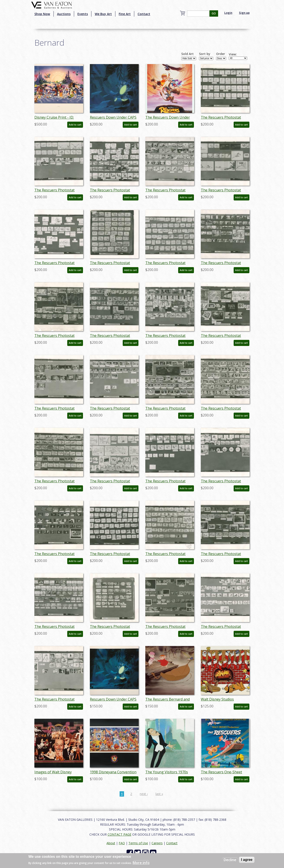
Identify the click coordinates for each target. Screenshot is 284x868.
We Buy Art (103, 14)
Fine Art (125, 14)
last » (159, 794)
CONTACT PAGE (119, 834)
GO (214, 13)
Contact (144, 14)
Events (83, 14)
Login (228, 13)
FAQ (122, 843)
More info (141, 863)
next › (144, 794)
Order (221, 54)
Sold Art (187, 54)
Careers (157, 843)
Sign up (244, 13)
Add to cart (75, 125)
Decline (230, 860)
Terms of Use (138, 843)
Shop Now (42, 14)
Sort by (205, 54)
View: (233, 54)
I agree (247, 860)
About (111, 843)
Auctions (64, 14)
